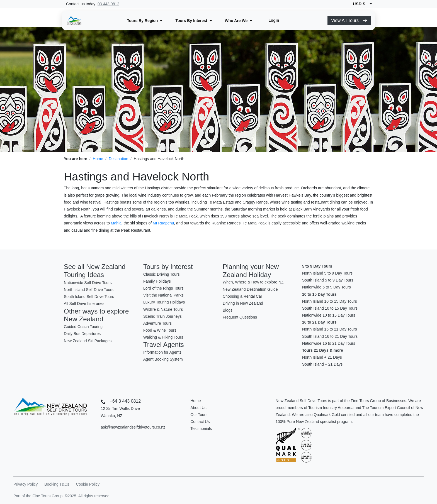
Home (98, 159)
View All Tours (349, 20)
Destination (118, 159)
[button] (145, 21)
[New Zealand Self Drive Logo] (74, 21)
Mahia (116, 223)
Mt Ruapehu (163, 223)
